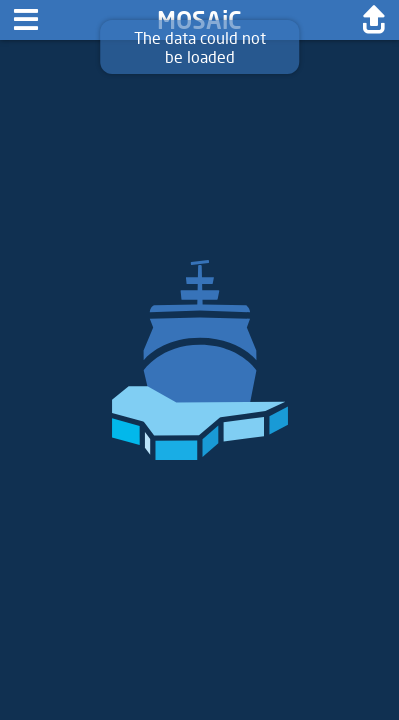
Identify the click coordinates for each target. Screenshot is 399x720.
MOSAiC (199, 19)
